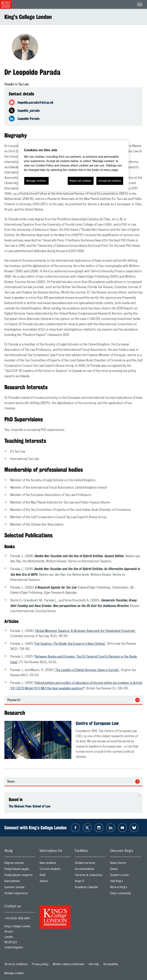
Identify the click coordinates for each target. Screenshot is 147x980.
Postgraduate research (20, 876)
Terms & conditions (16, 964)
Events (126, 870)
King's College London (28, 17)
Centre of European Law (97, 723)
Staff (55, 876)
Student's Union (126, 876)
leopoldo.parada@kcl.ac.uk (36, 102)
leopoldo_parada (29, 110)
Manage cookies (14, 973)
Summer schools (20, 888)
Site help (94, 964)
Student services (90, 864)
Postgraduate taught (20, 870)
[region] (74, 166)
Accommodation (90, 870)
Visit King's (126, 882)
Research (14, 700)
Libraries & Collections (90, 876)
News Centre (126, 864)
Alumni (55, 882)
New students (55, 864)
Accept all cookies (110, 181)
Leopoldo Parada (29, 119)
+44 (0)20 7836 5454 (17, 918)
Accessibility (111, 964)
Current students (55, 870)
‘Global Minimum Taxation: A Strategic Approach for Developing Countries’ (85, 631)
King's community (126, 894)
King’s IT (90, 882)
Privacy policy (40, 964)
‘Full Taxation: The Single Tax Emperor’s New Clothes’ (70, 644)
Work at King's (126, 888)
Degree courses (20, 864)
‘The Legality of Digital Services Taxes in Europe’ (87, 670)
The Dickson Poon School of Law (30, 806)
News (11, 782)
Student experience (20, 894)
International (20, 882)
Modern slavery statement (69, 964)
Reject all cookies (81, 181)
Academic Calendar (90, 888)
